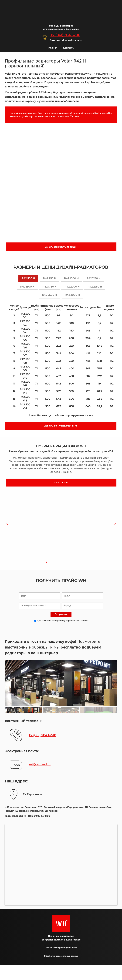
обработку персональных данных (71, 621)
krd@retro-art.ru (40, 764)
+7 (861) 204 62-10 (65, 35)
